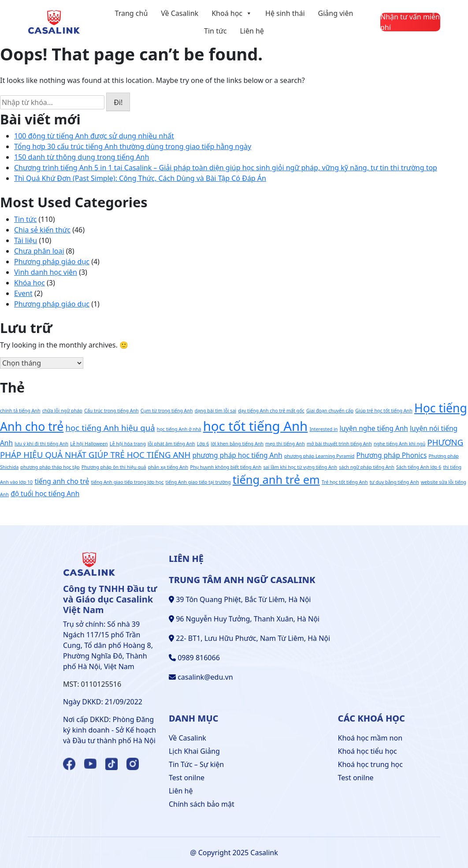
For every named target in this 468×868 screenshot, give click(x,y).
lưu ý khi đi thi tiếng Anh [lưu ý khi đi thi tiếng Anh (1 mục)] (41, 444)
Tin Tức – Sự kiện (196, 764)
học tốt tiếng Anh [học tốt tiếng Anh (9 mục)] (256, 426)
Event (23, 293)
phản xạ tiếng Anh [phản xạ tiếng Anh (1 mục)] (168, 467)
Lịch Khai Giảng (194, 751)
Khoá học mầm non (370, 738)
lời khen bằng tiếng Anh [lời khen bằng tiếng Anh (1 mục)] (237, 444)
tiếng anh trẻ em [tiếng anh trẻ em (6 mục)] (276, 479)
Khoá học (232, 13)
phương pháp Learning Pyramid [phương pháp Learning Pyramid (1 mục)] (319, 456)
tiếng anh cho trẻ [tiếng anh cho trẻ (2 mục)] (62, 481)
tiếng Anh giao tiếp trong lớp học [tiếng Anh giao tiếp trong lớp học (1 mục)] (127, 482)
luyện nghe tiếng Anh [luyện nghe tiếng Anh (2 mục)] (373, 428)
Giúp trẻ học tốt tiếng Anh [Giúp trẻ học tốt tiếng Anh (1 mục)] (384, 411)
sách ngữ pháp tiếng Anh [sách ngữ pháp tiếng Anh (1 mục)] (367, 467)
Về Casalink (180, 13)
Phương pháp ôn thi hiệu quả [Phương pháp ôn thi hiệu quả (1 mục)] (114, 467)
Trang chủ (132, 13)
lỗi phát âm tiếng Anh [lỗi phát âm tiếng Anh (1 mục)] (171, 444)
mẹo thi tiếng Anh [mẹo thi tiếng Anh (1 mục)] (285, 444)
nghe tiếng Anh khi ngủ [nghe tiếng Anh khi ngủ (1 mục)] (399, 444)
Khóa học (30, 283)
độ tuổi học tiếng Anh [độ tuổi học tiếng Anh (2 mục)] (45, 494)
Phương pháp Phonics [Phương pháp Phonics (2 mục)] (392, 455)
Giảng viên (336, 13)
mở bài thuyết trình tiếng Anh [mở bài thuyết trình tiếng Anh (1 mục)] (339, 444)
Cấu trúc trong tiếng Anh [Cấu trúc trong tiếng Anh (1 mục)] (111, 411)
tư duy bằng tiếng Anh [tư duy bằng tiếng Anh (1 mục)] (394, 482)
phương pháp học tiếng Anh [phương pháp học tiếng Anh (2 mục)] (238, 455)
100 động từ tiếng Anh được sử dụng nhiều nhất (94, 136)
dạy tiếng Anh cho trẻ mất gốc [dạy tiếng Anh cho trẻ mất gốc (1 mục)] (271, 411)
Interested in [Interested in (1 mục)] (323, 429)
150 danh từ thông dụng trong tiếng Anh (82, 157)
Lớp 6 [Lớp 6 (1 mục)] (203, 444)
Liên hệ (252, 31)
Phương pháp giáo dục (52, 262)
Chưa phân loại (39, 251)
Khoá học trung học (370, 764)
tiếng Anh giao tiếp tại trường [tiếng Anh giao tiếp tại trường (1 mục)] (198, 482)
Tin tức (215, 31)
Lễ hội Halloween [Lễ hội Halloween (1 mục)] (89, 444)
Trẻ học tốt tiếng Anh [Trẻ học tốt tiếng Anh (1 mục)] (345, 482)
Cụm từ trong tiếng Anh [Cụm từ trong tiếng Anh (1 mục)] (167, 411)
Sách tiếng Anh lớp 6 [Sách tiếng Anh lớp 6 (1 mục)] (419, 467)
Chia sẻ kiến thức (42, 230)
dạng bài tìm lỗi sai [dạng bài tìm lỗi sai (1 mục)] (215, 411)
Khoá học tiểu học (368, 751)
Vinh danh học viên (46, 272)
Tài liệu (26, 240)
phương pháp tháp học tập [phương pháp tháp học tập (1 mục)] (50, 467)
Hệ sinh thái (285, 13)
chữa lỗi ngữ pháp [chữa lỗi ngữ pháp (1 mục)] (62, 411)
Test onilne (187, 778)
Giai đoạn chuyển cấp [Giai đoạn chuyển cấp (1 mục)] (330, 411)
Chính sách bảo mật (202, 804)
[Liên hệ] (410, 22)
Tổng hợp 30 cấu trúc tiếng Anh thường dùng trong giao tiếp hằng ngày (133, 146)
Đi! (118, 102)
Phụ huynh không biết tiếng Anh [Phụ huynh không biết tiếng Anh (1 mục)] (226, 467)
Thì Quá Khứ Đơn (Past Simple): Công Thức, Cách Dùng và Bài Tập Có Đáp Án (140, 178)
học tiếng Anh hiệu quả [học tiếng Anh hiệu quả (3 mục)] (110, 428)
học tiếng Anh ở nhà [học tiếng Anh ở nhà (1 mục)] (179, 429)
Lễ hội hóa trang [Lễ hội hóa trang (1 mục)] (128, 444)
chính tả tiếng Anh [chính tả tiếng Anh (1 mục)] (20, 411)
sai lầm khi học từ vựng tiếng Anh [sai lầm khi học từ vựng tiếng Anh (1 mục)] (300, 467)
